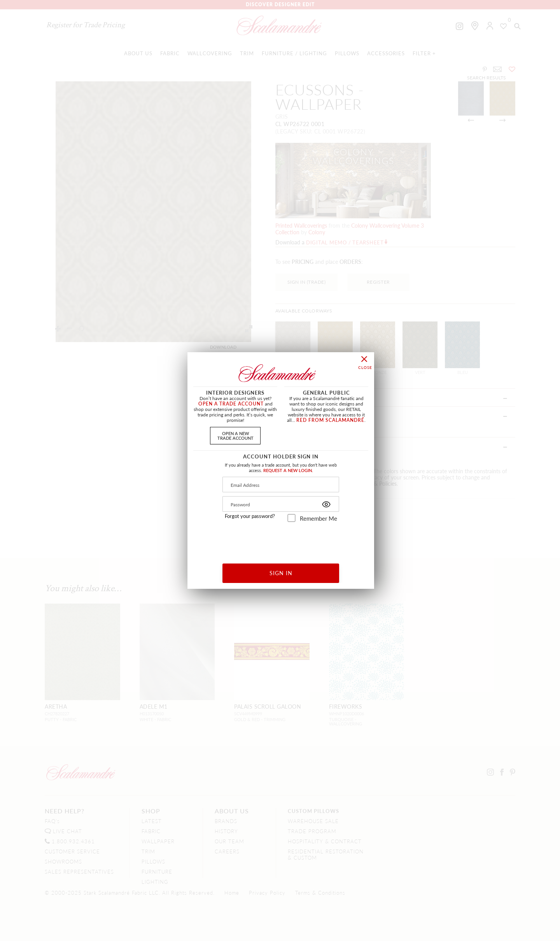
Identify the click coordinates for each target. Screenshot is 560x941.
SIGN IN (281, 573)
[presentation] (281, 540)
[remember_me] (291, 518)
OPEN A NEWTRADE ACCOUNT (235, 435)
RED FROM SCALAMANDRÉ (330, 420)
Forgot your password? (250, 516)
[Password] (281, 504)
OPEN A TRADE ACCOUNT (231, 404)
